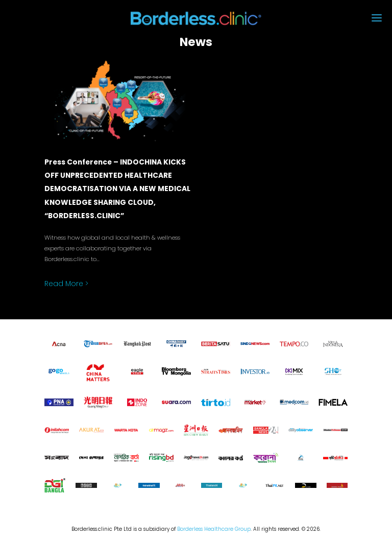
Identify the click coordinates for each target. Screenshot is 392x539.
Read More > (66, 284)
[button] (329, 18)
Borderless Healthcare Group (214, 529)
